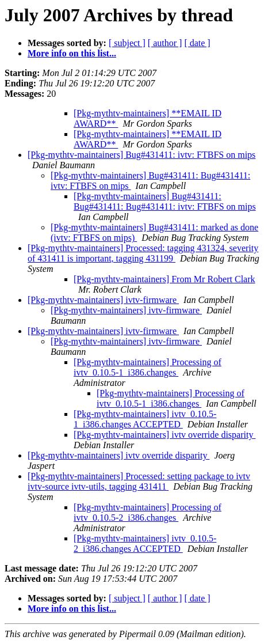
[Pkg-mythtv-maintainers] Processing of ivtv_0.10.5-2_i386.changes (148, 512)
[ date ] (197, 43)
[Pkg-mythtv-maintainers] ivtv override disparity (164, 435)
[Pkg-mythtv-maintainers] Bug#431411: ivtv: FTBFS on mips (141, 155)
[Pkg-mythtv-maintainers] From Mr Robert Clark (164, 279)
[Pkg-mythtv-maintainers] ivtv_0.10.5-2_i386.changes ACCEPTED (145, 543)
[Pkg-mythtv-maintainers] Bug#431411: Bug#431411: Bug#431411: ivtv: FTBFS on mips (165, 201)
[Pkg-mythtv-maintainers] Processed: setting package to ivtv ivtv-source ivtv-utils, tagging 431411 (139, 481)
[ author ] (165, 43)
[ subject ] (127, 43)
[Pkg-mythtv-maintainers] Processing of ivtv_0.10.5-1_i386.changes (148, 367)
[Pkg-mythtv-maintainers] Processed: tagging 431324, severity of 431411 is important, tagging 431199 (143, 253)
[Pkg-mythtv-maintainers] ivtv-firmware (103, 300)
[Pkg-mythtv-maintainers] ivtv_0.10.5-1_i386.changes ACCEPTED (145, 419)
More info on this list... (72, 53)
